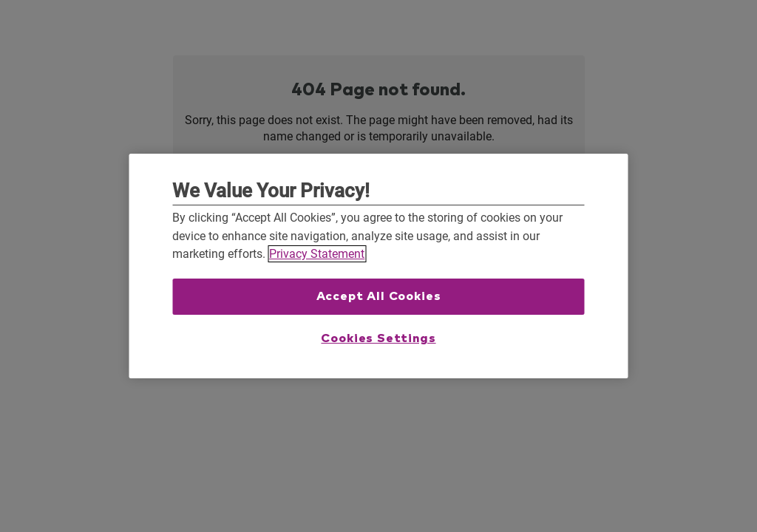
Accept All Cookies (379, 296)
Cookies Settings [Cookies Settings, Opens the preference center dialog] (378, 338)
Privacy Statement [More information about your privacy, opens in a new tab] (317, 254)
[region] (379, 266)
